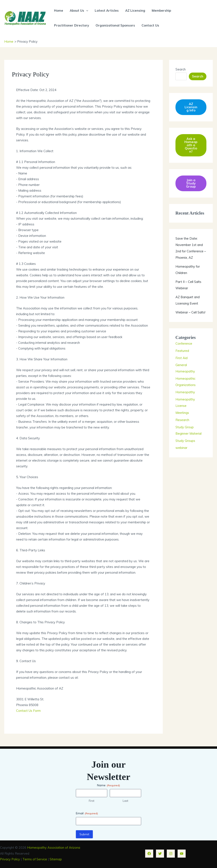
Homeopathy (185, 392)
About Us (79, 11)
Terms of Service (35, 859)
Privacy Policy (10, 859)
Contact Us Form (29, 711)
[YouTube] (182, 853)
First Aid (182, 358)
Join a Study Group (191, 183)
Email (87, 813)
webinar (181, 448)
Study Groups (186, 441)
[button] (86, 11)
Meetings (182, 413)
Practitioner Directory (72, 25)
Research (182, 420)
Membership (161, 11)
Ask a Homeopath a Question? (191, 145)
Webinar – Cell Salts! (191, 312)
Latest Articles (106, 11)
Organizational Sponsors (115, 25)
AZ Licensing (135, 11)
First (92, 800)
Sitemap (57, 859)
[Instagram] (171, 853)
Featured (182, 351)
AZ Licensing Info (191, 107)
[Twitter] (160, 853)
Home (59, 11)
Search (181, 69)
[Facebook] (149, 853)
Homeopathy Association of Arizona (54, 847)
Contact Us (150, 25)
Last (125, 800)
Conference (184, 344)
